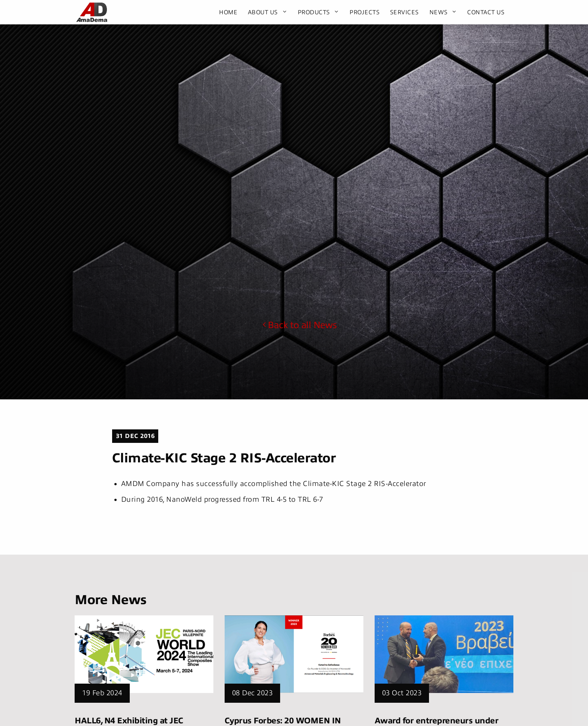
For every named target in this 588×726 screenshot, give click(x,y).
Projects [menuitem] (364, 12)
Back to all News (300, 325)
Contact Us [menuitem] (486, 12)
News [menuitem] (439, 12)
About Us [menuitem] (263, 12)
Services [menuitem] (404, 12)
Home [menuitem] (228, 12)
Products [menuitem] (314, 12)
